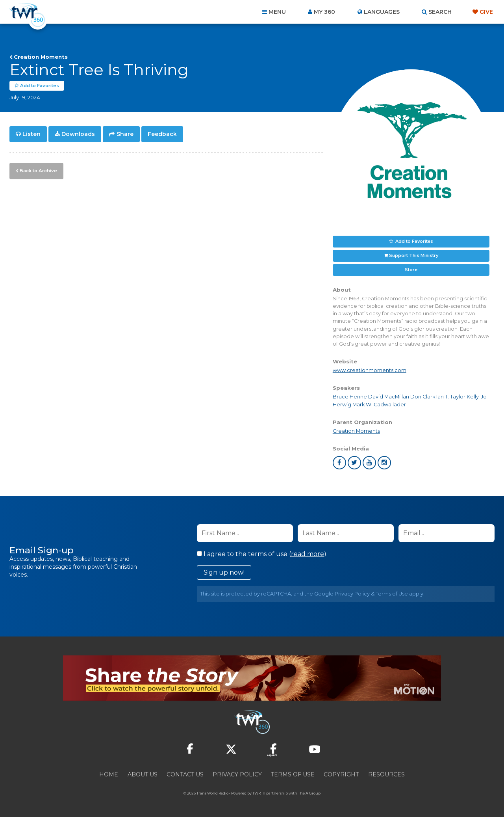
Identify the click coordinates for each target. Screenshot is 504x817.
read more (308, 554)
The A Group (309, 793)
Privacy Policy (352, 594)
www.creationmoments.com (370, 370)
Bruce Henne (350, 397)
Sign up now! (224, 572)
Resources (386, 774)
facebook (339, 463)
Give (486, 12)
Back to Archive (37, 170)
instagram (384, 463)
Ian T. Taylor (451, 397)
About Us (143, 774)
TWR (257, 793)
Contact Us (185, 774)
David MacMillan (389, 397)
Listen (31, 134)
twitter (354, 463)
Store (411, 270)
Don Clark (423, 397)
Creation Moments (41, 57)
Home (109, 774)
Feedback (162, 134)
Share (125, 134)
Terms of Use (392, 594)
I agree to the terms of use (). (262, 554)
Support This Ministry (414, 255)
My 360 (324, 12)
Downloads (78, 134)
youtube (369, 463)
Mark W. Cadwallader (379, 404)
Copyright (341, 774)
